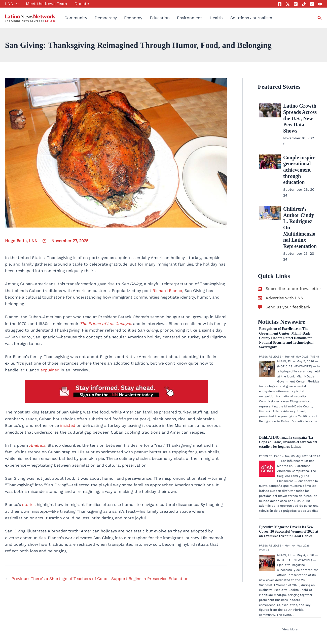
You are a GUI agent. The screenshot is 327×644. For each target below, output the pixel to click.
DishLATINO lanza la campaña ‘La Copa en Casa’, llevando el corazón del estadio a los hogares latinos (288, 404)
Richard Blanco (167, 291)
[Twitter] (288, 4)
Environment (190, 18)
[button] (16, 4)
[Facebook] (280, 4)
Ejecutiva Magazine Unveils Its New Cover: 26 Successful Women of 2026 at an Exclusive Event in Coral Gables (289, 493)
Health (216, 18)
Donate (82, 4)
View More (290, 591)
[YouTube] (320, 4)
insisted (68, 425)
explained (50, 370)
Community (76, 18)
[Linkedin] (312, 4)
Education (160, 18)
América (37, 445)
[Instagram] (296, 4)
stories (29, 505)
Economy (133, 18)
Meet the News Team (46, 4)
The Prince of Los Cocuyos (106, 324)
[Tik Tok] (304, 4)
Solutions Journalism (251, 18)
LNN (12, 4)
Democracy (106, 18)
